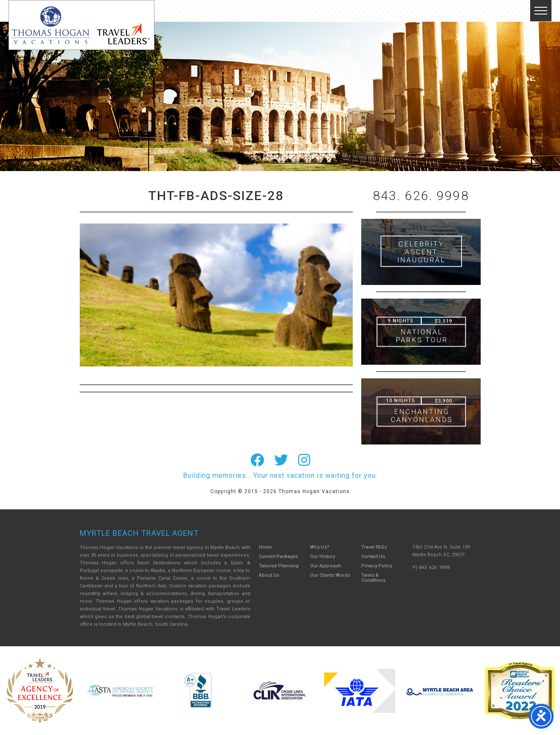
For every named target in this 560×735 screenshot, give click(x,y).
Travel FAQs (374, 547)
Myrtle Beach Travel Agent (139, 533)
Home (265, 547)
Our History (322, 556)
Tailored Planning (279, 566)
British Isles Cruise (421, 252)
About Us (269, 575)
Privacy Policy (377, 566)
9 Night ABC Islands (421, 332)
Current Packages (279, 556)
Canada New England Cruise (421, 411)
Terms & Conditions (373, 578)
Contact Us (373, 556)
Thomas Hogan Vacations (81, 25)
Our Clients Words (330, 575)
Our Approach (326, 566)
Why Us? (320, 547)
